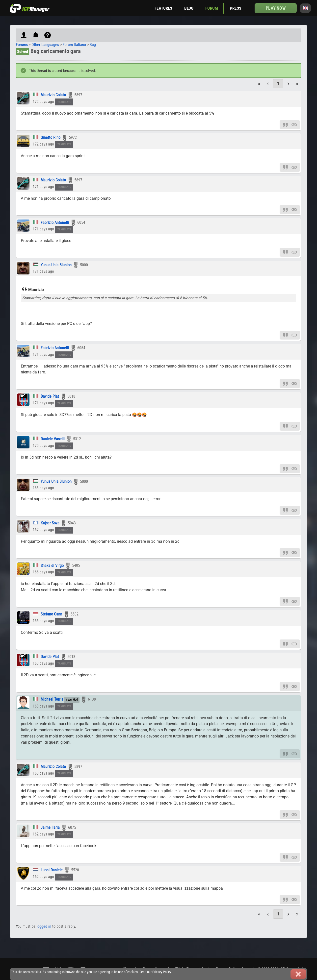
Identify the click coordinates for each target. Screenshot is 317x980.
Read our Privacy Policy (155, 972)
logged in (44, 926)
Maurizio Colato (53, 95)
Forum (212, 8)
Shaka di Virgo (52, 566)
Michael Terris (52, 699)
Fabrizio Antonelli (55, 223)
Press (236, 8)
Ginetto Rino (51, 137)
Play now (276, 8)
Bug (93, 45)
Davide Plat (50, 396)
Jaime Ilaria (51, 827)
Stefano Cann (51, 614)
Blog (189, 8)
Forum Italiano (74, 45)
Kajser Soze (50, 523)
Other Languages (45, 45)
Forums (22, 45)
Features (163, 8)
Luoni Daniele (52, 870)
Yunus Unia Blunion (56, 265)
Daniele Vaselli (53, 439)
